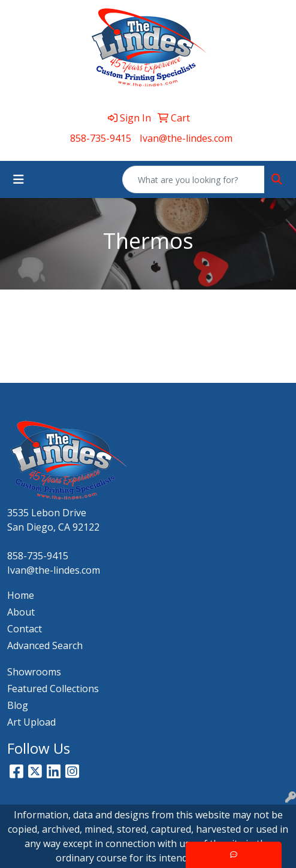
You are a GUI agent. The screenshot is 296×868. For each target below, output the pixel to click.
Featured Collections (53, 689)
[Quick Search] (194, 179)
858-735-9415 (101, 138)
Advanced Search (45, 645)
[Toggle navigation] (19, 179)
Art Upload (31, 722)
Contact (25, 629)
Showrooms (34, 672)
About (21, 612)
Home (21, 595)
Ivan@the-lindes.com (186, 138)
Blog (18, 705)
